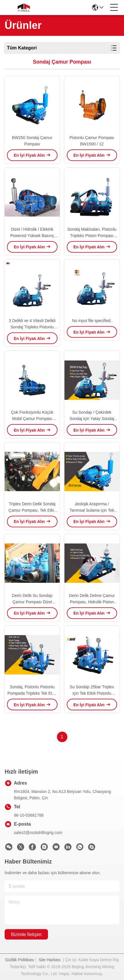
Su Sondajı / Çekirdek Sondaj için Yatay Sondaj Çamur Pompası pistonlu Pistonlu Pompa (92, 416)
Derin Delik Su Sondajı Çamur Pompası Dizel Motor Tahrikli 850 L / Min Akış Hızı (32, 599)
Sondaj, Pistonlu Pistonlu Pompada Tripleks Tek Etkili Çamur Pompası (32, 690)
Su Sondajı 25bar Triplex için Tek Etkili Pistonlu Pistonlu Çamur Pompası (92, 690)
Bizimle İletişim (26, 934)
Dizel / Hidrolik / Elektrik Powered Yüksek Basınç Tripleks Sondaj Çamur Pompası (32, 233)
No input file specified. (92, 321)
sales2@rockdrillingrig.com (38, 833)
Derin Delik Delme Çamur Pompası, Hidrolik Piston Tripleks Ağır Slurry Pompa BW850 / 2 (92, 599)
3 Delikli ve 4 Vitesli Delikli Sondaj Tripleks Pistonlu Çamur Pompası (32, 324)
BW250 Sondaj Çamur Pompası (32, 141)
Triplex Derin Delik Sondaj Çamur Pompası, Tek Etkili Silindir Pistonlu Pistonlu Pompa (32, 507)
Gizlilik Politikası (20, 960)
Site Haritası (50, 960)
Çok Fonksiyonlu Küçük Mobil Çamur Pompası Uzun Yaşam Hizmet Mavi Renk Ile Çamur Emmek (32, 416)
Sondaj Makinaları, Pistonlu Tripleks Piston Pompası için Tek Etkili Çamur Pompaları (92, 233)
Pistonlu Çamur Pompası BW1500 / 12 (92, 141)
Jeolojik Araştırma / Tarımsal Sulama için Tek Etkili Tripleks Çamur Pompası (92, 507)
